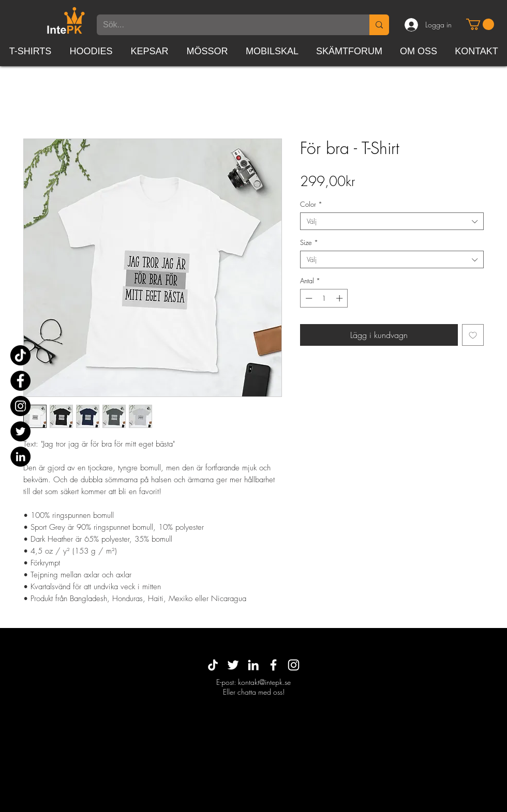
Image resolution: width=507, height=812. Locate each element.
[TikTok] (20, 355)
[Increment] (340, 298)
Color (311, 204)
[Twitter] (20, 431)
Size (309, 242)
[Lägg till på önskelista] (473, 335)
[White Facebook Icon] (273, 665)
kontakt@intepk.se (264, 682)
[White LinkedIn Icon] (253, 665)
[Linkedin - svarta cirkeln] (20, 457)
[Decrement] (308, 298)
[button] (480, 24)
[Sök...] (225, 25)
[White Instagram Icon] (294, 665)
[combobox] (392, 221)
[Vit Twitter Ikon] (233, 665)
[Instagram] (20, 406)
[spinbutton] (324, 298)
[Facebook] (20, 381)
